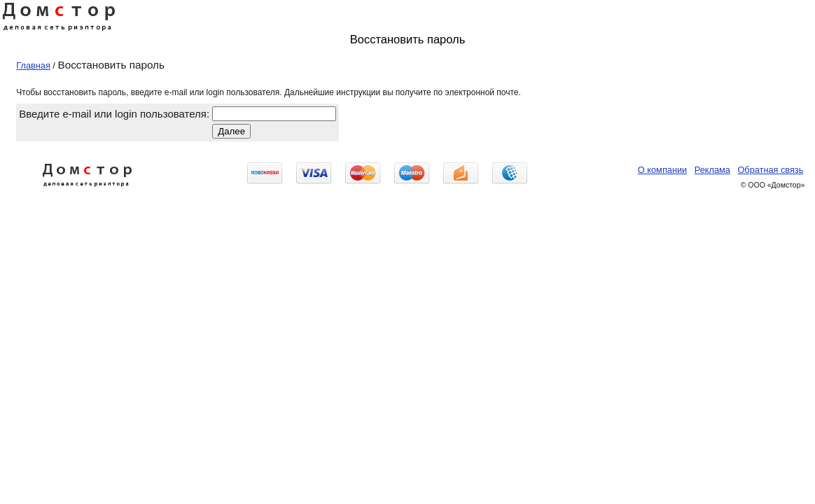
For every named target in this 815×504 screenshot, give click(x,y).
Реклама (712, 170)
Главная (33, 65)
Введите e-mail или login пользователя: (114, 114)
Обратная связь (770, 170)
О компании (662, 170)
